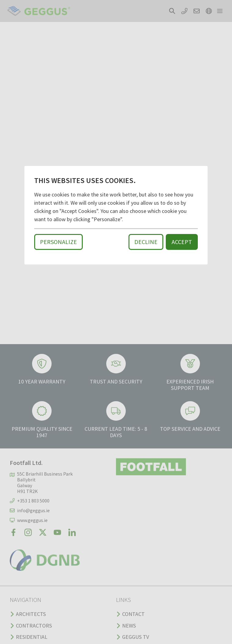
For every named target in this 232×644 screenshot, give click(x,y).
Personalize (58, 242)
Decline (146, 242)
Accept (182, 242)
